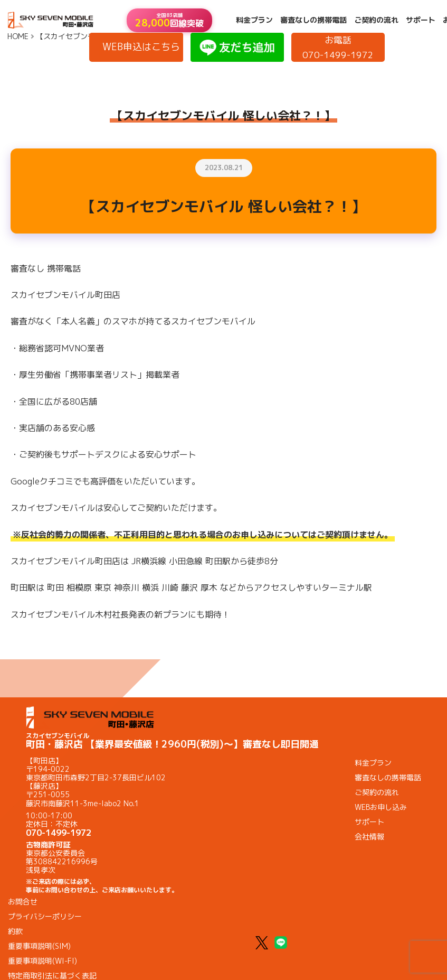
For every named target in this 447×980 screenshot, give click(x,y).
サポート (421, 20)
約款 (15, 931)
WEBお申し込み (381, 807)
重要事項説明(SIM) (39, 946)
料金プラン (254, 20)
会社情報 (369, 837)
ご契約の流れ (376, 20)
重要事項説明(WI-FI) (42, 961)
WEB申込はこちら (141, 47)
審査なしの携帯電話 (313, 20)
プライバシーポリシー (45, 916)
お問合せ (23, 902)
